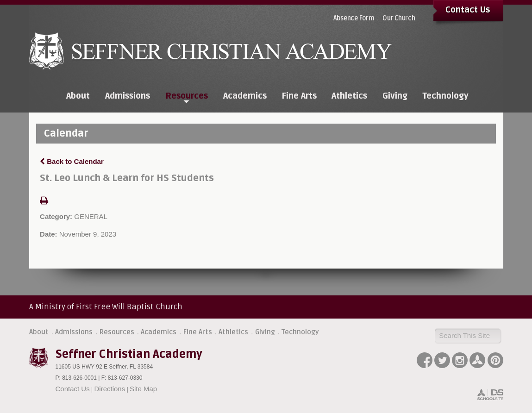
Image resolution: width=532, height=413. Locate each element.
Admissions (74, 332)
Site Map (143, 389)
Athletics (233, 332)
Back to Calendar (72, 161)
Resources (117, 332)
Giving (265, 332)
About (39, 332)
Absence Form (354, 18)
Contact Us (468, 10)
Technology (300, 332)
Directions (110, 389)
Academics (159, 332)
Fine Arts (198, 332)
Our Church (399, 18)
